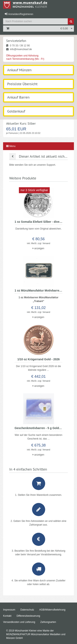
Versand (46, 243)
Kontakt (7, 616)
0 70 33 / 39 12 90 (18, 46)
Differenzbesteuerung (28, 616)
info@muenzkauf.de (19, 49)
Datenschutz (27, 610)
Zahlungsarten (48, 622)
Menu (11, 146)
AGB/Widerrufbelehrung (52, 610)
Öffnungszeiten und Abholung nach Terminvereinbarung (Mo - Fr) (25, 57)
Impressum (9, 610)
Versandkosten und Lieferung (19, 622)
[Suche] (71, 21)
